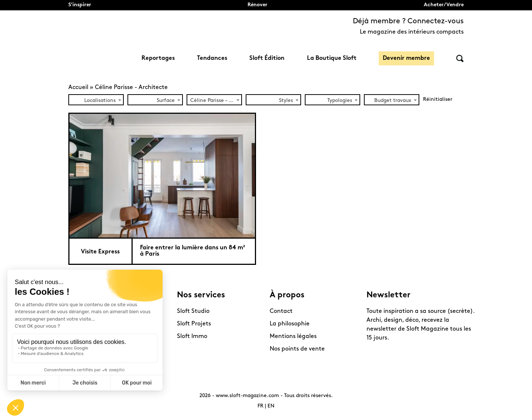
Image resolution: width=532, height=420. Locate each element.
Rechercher (460, 59)
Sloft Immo (192, 337)
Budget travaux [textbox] (393, 101)
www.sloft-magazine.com (247, 396)
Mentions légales (293, 337)
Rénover (258, 5)
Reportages (158, 58)
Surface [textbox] (166, 101)
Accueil (78, 88)
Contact (281, 311)
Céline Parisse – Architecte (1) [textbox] (216, 101)
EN (271, 406)
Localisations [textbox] (100, 101)
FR (260, 406)
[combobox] (96, 100)
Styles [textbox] (286, 101)
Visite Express (100, 252)
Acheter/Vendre (444, 5)
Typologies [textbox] (340, 101)
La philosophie (290, 324)
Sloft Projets (194, 324)
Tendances (212, 58)
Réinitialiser (438, 100)
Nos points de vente (297, 349)
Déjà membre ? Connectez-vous (408, 21)
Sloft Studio (193, 311)
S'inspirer (80, 5)
